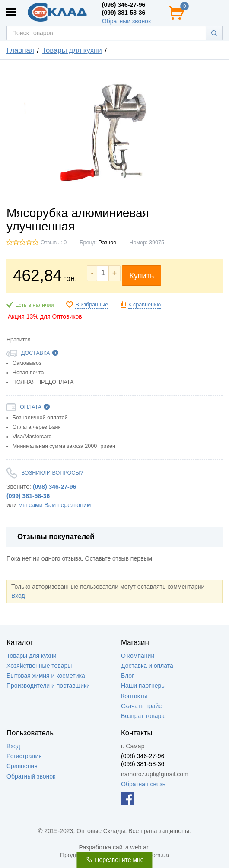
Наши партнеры (143, 686)
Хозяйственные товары (39, 666)
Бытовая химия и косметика (46, 676)
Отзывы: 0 (54, 243)
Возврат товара (143, 716)
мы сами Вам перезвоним (55, 505)
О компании (138, 656)
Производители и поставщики (48, 686)
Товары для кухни (32, 656)
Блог (127, 676)
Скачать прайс (141, 706)
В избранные (92, 305)
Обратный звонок (126, 21)
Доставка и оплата (147, 666)
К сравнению (145, 305)
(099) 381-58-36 (124, 13)
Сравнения (22, 766)
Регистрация (24, 756)
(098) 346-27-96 (124, 5)
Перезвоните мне (114, 860)
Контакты (134, 696)
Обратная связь (143, 784)
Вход (18, 596)
